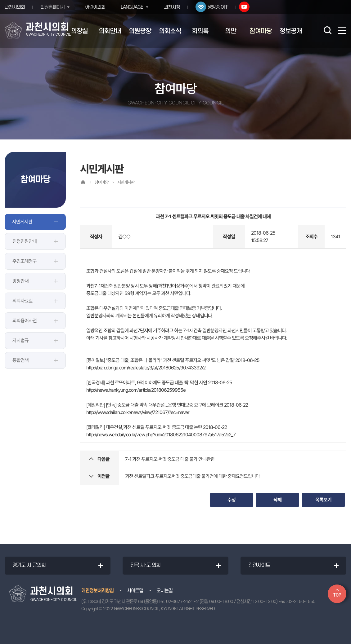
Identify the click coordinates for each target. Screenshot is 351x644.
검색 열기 (327, 30)
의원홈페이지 (52, 7)
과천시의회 (15, 7)
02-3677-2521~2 (182, 602)
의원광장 (140, 31)
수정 (232, 500)
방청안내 (20, 281)
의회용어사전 (25, 321)
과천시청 (173, 7)
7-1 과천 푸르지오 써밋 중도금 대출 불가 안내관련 (170, 459)
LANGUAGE (133, 7)
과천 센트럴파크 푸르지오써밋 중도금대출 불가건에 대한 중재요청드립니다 (192, 476)
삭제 (277, 500)
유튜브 (246, 7)
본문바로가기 (0, 0)
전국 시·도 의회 (145, 566)
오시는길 (164, 591)
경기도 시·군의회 (29, 566)
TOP (337, 595)
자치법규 (20, 340)
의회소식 (170, 31)
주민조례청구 (25, 261)
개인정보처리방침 (97, 591)
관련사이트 (259, 566)
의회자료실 (22, 301)
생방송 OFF (219, 7)
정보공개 (291, 31)
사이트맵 (135, 591)
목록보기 (323, 500)
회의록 (200, 31)
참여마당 (261, 31)
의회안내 (110, 31)
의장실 (79, 31)
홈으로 (83, 182)
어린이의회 (96, 7)
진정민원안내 (25, 241)
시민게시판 (22, 222)
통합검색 (20, 360)
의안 (231, 31)
